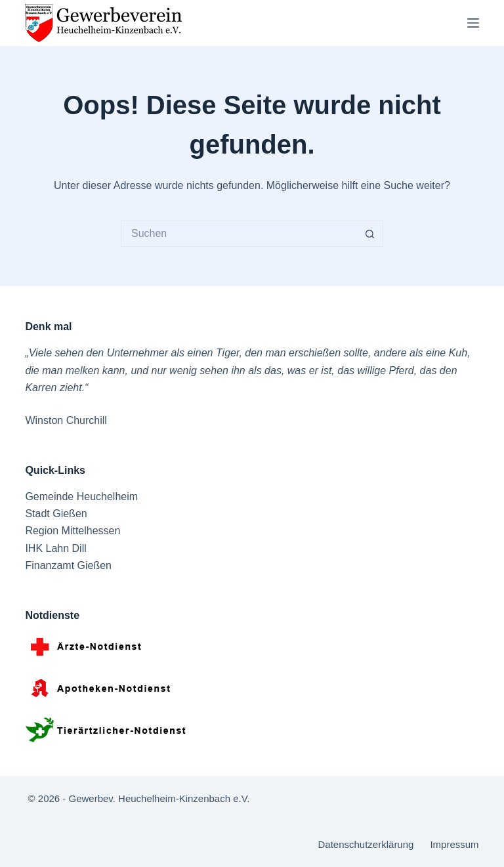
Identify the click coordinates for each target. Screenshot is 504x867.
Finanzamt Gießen (68, 565)
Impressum (454, 844)
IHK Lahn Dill (55, 548)
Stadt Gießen (56, 514)
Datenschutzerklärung (366, 844)
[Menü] (473, 23)
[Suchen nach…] (239, 234)
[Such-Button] (370, 234)
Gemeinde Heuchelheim (81, 497)
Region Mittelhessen (73, 531)
